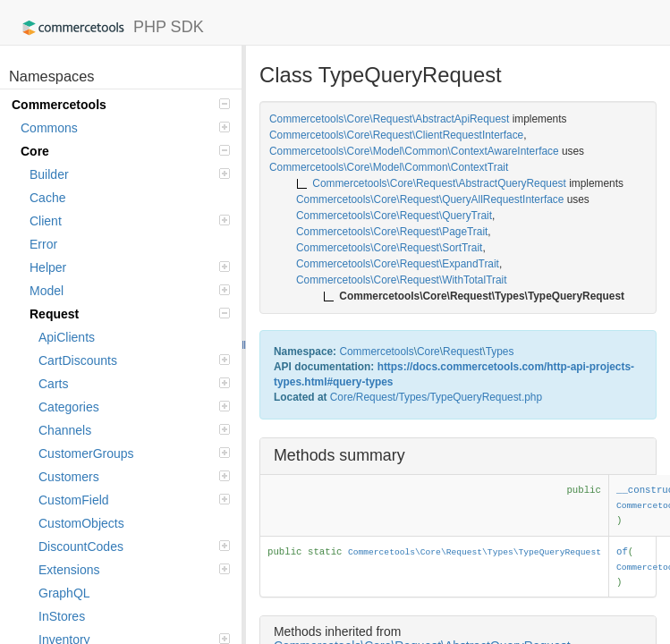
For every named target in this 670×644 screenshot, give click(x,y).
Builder (130, 174)
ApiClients (67, 337)
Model (130, 291)
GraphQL (64, 593)
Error (43, 244)
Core (125, 151)
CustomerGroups (134, 453)
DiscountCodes (134, 547)
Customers (134, 477)
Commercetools (121, 105)
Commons (125, 128)
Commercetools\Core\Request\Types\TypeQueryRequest (475, 552)
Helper (130, 267)
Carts (134, 384)
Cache (47, 198)
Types (500, 352)
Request (130, 314)
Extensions (134, 570)
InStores (62, 616)
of (622, 552)
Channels (134, 430)
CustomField (134, 500)
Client (130, 221)
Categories (134, 407)
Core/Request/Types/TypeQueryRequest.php (436, 397)
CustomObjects (81, 523)
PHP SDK (109, 28)
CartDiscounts (134, 360)
